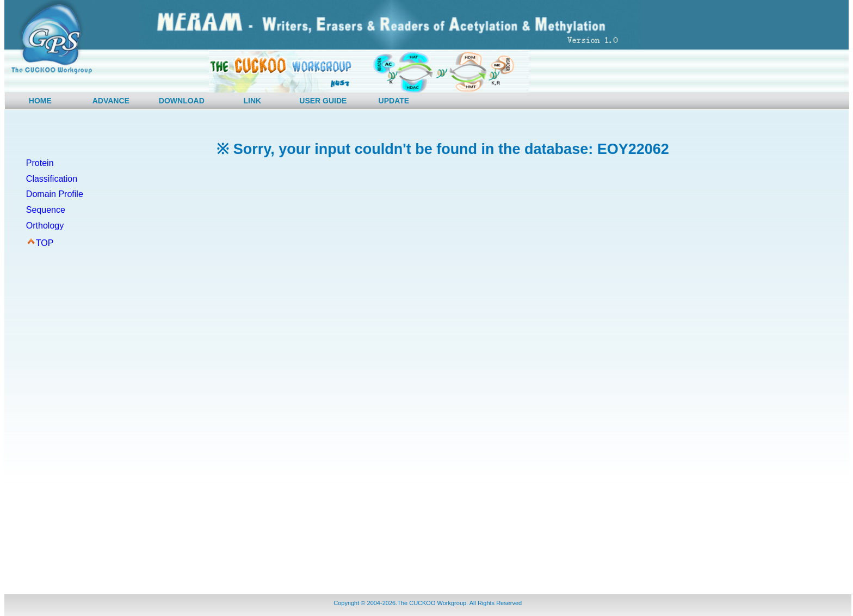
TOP (45, 243)
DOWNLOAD (182, 101)
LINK (253, 101)
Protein (40, 163)
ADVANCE (111, 101)
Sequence (46, 210)
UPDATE (394, 101)
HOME (40, 101)
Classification (52, 179)
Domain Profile (55, 194)
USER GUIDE (323, 101)
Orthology (45, 226)
